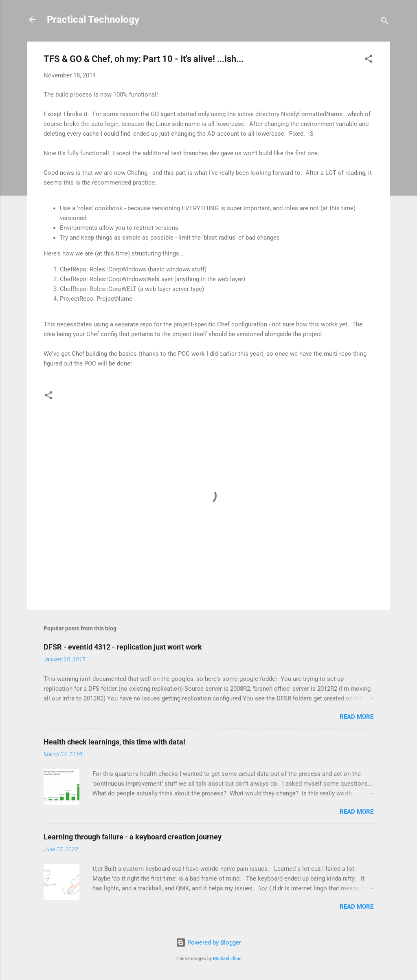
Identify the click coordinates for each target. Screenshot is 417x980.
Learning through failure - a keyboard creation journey (133, 837)
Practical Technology (93, 20)
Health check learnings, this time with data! (114, 742)
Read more (357, 717)
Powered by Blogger (208, 943)
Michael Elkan (227, 959)
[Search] (385, 22)
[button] (369, 60)
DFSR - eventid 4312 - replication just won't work (123, 647)
